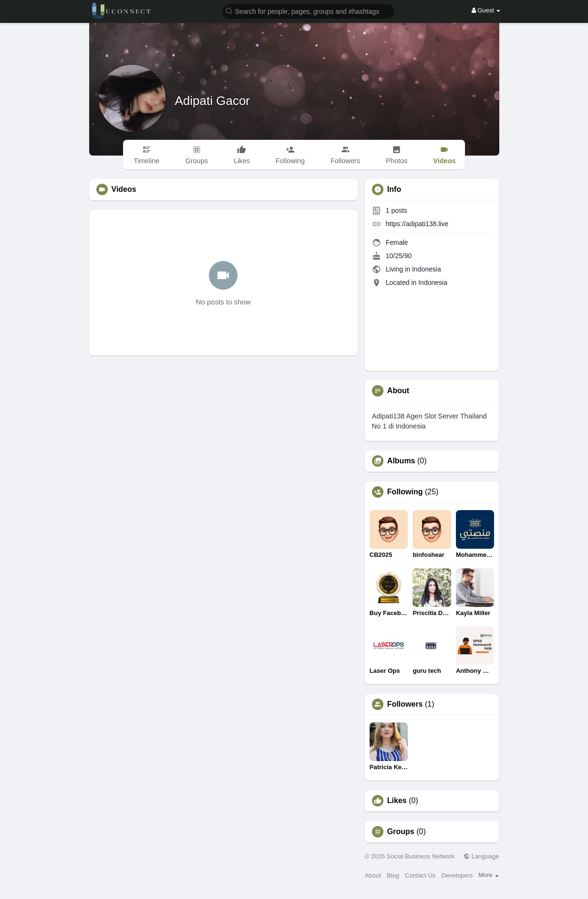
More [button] (489, 875)
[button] (309, 11)
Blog (393, 875)
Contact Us (420, 875)
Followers (405, 704)
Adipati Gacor (213, 101)
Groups (401, 832)
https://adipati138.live (417, 224)
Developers (457, 875)
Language (481, 856)
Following (405, 492)
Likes (397, 801)
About (373, 875)
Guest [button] (486, 10)
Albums (401, 461)
